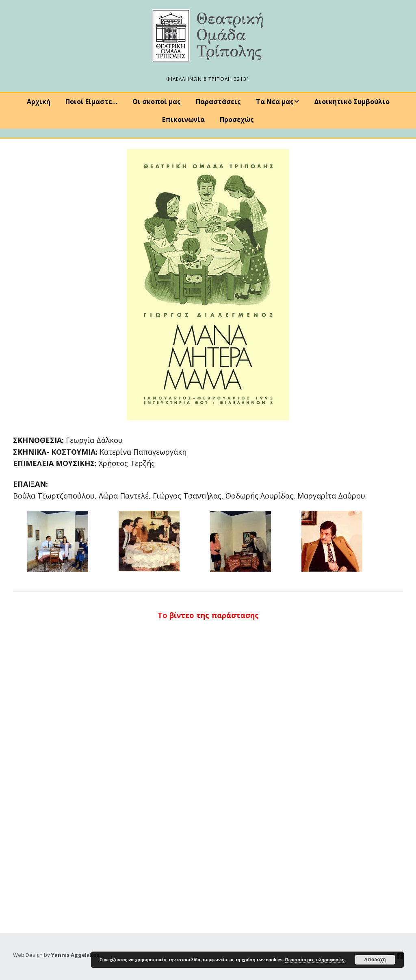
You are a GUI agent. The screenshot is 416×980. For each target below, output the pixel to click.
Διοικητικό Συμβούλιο (352, 102)
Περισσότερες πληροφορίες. (315, 960)
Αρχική (39, 102)
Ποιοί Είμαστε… (91, 102)
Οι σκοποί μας (157, 102)
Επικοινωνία (183, 119)
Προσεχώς (237, 119)
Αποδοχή (375, 960)
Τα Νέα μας (275, 102)
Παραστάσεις (218, 102)
